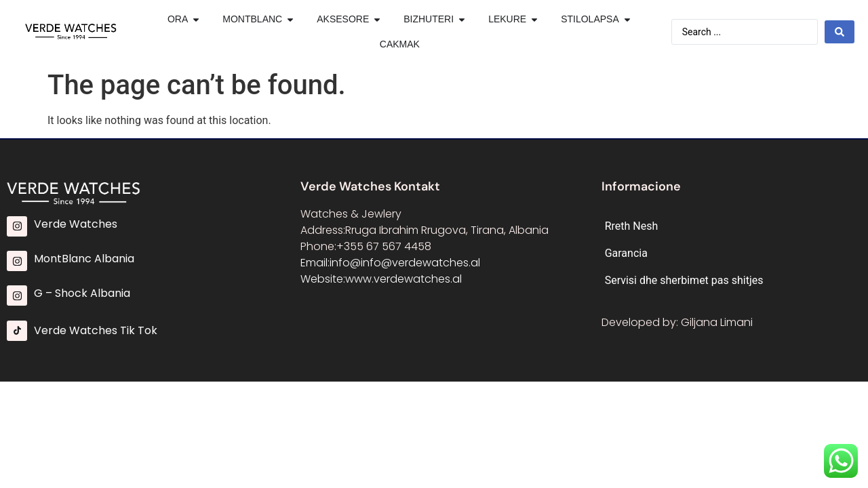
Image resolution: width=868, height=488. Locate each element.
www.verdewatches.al (403, 279)
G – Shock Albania (82, 293)
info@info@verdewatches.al (405, 263)
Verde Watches (76, 224)
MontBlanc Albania (84, 259)
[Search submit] (840, 32)
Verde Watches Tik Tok (96, 330)
